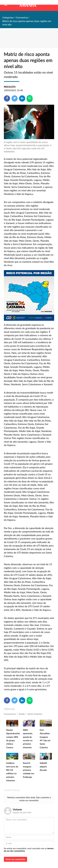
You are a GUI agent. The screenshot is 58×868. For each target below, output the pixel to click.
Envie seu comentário (15, 859)
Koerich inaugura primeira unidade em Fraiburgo (28, 770)
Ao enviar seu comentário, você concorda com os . (29, 850)
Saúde (22, 714)
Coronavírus (10, 714)
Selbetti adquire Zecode (43, 766)
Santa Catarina (35, 714)
